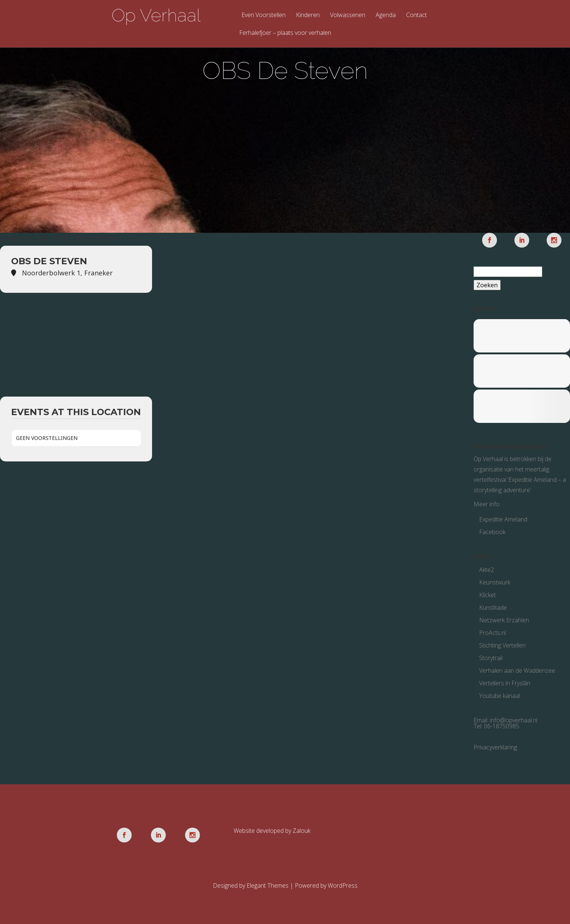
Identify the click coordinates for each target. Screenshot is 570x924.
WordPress (343, 885)
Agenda (386, 15)
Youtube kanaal (500, 696)
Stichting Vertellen (502, 645)
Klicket (487, 595)
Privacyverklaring (495, 747)
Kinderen (308, 15)
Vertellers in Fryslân (505, 683)
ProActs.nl (492, 633)
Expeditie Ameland (503, 519)
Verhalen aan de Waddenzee (517, 670)
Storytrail (491, 658)
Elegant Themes (268, 885)
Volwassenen (348, 15)
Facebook (492, 532)
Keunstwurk (495, 582)
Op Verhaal (156, 15)
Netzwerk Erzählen (504, 620)
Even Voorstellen (263, 15)
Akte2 (487, 570)
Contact (416, 15)
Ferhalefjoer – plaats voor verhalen (285, 33)
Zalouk (302, 831)
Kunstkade (493, 607)
